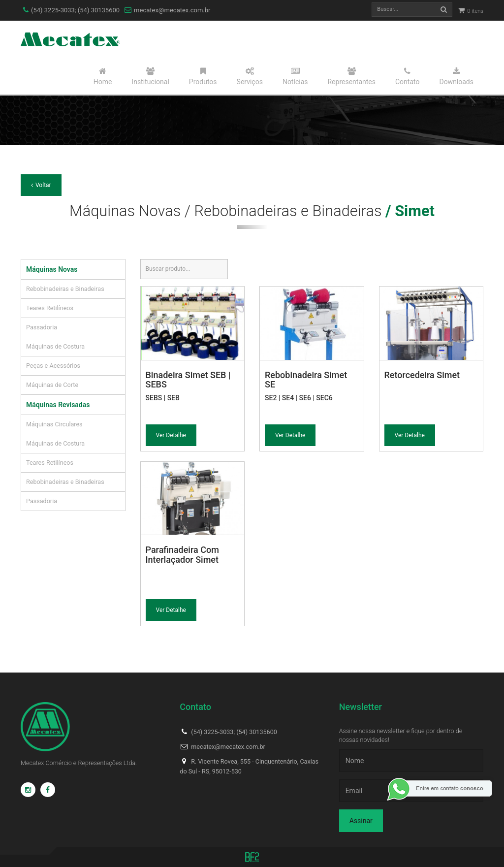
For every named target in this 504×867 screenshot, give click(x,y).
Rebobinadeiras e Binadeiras (65, 289)
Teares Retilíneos (50, 308)
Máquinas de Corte (52, 385)
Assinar (361, 821)
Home (103, 76)
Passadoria (42, 327)
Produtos (203, 76)
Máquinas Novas (52, 269)
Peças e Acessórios (53, 366)
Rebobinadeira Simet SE (306, 380)
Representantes (351, 76)
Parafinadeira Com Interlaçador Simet (182, 555)
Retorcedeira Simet (422, 375)
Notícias (295, 76)
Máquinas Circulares (54, 424)
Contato (407, 76)
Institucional (150, 76)
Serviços (250, 76)
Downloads (456, 76)
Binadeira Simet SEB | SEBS (188, 380)
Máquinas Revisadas (58, 405)
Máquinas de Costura (55, 346)
